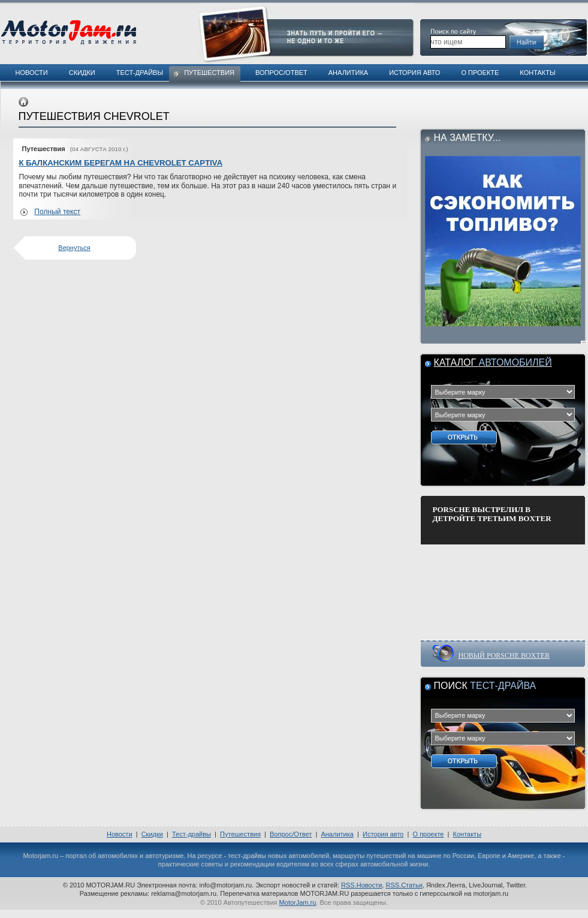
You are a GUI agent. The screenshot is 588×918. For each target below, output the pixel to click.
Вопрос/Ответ (281, 73)
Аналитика (348, 73)
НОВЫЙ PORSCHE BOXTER (504, 655)
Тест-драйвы (140, 73)
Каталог (493, 362)
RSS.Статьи (404, 885)
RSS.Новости (361, 885)
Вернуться (74, 248)
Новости (32, 73)
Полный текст (57, 212)
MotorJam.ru (298, 902)
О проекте (480, 73)
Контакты (537, 73)
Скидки (82, 73)
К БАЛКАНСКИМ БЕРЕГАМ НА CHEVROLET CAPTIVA (121, 163)
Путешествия (209, 73)
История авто (414, 73)
